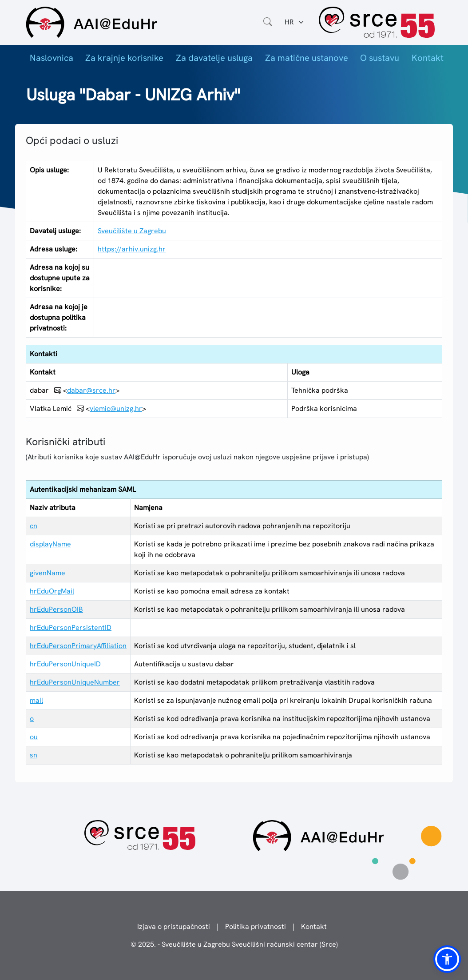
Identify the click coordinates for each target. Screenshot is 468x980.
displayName (50, 544)
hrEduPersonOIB (56, 609)
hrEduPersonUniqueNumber (75, 682)
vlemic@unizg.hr (116, 408)
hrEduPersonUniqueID (65, 664)
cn (34, 526)
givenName (48, 573)
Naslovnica (52, 58)
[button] (447, 959)
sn (34, 755)
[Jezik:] (295, 22)
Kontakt (428, 58)
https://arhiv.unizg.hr (132, 249)
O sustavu (380, 58)
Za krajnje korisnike (124, 58)
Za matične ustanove (307, 58)
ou (34, 737)
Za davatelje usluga (214, 58)
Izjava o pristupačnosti (174, 926)
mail (36, 700)
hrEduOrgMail (52, 591)
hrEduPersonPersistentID (71, 627)
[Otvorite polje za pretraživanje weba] (268, 22)
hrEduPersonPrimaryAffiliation (78, 646)
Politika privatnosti (256, 926)
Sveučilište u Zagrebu (132, 231)
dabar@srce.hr (91, 390)
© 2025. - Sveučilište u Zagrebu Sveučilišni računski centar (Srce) (234, 944)
